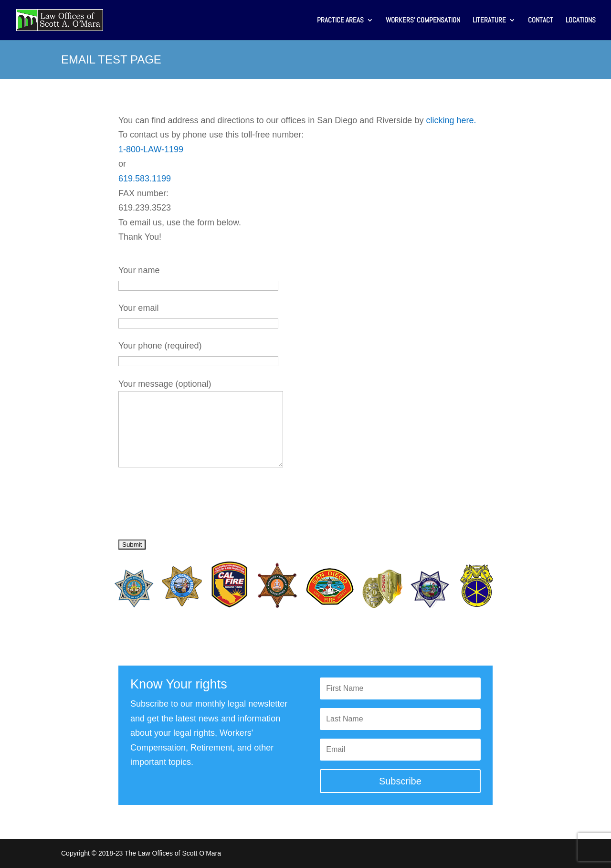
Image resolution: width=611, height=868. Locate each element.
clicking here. (451, 120)
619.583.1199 (145, 179)
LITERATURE (489, 21)
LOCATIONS (581, 21)
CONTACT (541, 21)
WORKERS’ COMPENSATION (423, 21)
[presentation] (191, 508)
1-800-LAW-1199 (151, 149)
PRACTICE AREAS (340, 21)
